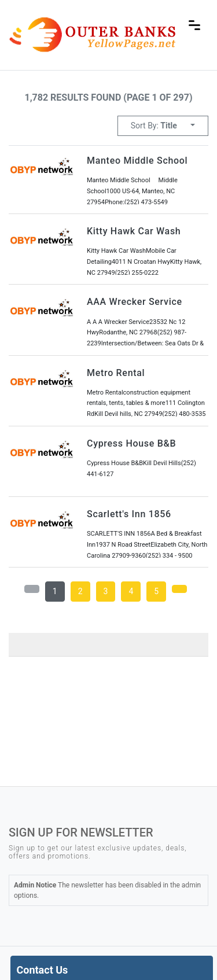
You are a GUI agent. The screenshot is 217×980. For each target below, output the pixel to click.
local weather (95, 749)
